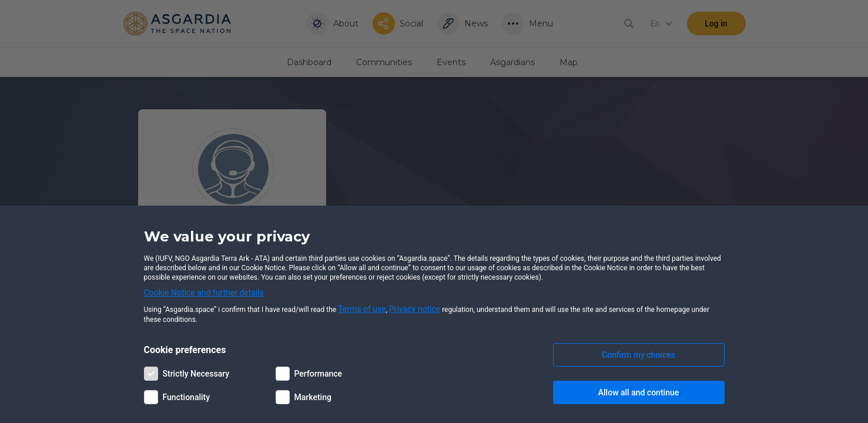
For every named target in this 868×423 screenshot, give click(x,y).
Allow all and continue (639, 392)
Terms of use (362, 309)
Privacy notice (415, 309)
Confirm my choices (639, 355)
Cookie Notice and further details (204, 293)
